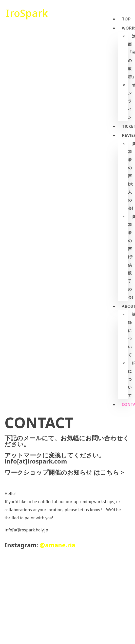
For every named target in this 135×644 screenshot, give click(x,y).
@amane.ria (57, 545)
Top (126, 19)
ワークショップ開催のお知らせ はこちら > (64, 472)
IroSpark (27, 13)
